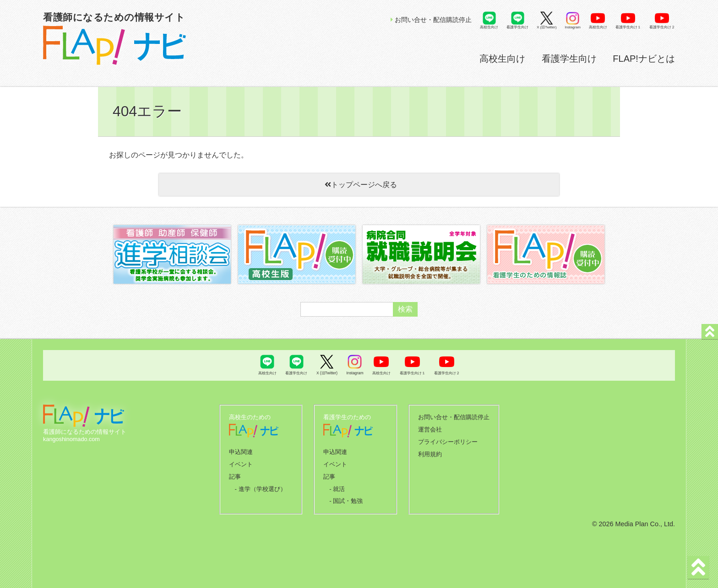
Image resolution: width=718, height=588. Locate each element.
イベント (241, 462)
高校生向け (502, 59)
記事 (235, 473)
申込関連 (241, 450)
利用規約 (430, 452)
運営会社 (430, 428)
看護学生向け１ (628, 27)
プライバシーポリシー (448, 440)
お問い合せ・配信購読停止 (431, 20)
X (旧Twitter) (547, 27)
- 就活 (337, 485)
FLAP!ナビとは (644, 59)
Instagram (573, 27)
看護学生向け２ (662, 27)
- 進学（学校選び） (260, 485)
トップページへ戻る (359, 185)
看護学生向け (569, 59)
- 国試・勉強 (346, 496)
